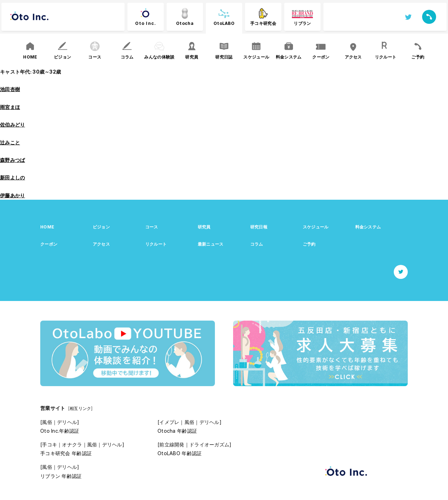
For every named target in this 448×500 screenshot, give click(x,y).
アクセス (101, 244)
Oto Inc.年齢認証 (60, 431)
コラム (257, 244)
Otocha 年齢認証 (177, 431)
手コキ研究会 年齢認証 (66, 453)
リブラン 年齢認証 (61, 476)
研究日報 (259, 227)
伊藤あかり (12, 195)
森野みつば (12, 160)
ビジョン (101, 227)
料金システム (368, 227)
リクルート (156, 244)
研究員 (204, 227)
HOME (47, 227)
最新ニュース (211, 244)
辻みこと (10, 142)
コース (152, 227)
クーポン (49, 244)
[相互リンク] (80, 408)
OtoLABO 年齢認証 (180, 453)
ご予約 (309, 244)
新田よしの (12, 177)
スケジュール (316, 227)
